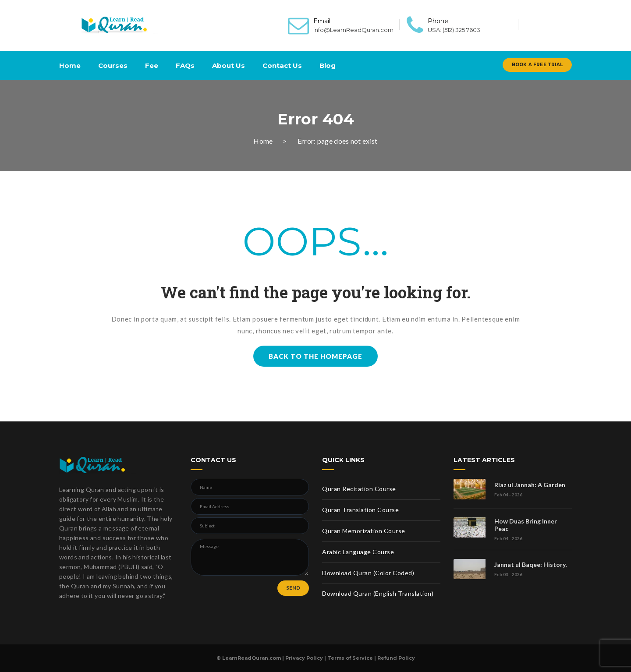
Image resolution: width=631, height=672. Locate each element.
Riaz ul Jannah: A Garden (530, 485)
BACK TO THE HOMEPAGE (315, 356)
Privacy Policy (304, 658)
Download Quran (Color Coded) (368, 573)
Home (70, 65)
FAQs (185, 65)
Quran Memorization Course (364, 531)
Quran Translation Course (360, 510)
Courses (113, 65)
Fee (152, 65)
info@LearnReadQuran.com (353, 30)
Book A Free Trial (537, 65)
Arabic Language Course (358, 552)
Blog (328, 65)
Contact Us (282, 65)
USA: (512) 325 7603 (454, 30)
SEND (293, 588)
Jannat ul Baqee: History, (530, 564)
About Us (229, 65)
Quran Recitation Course (359, 489)
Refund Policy (396, 658)
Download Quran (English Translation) (378, 593)
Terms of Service (350, 658)
